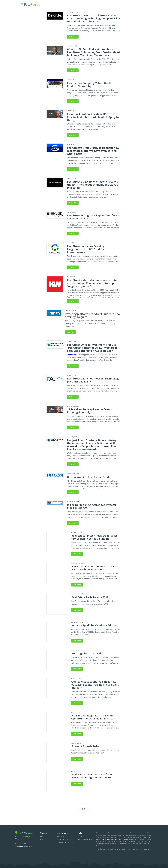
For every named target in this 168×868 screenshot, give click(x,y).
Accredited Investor (65, 843)
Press (42, 840)
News (42, 836)
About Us (44, 833)
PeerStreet (71, 256)
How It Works (62, 836)
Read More (73, 37)
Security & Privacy (85, 839)
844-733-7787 (20, 843)
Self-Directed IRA (64, 840)
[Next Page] (84, 809)
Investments (62, 833)
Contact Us (82, 836)
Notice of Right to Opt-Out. (120, 839)
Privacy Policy (105, 839)
